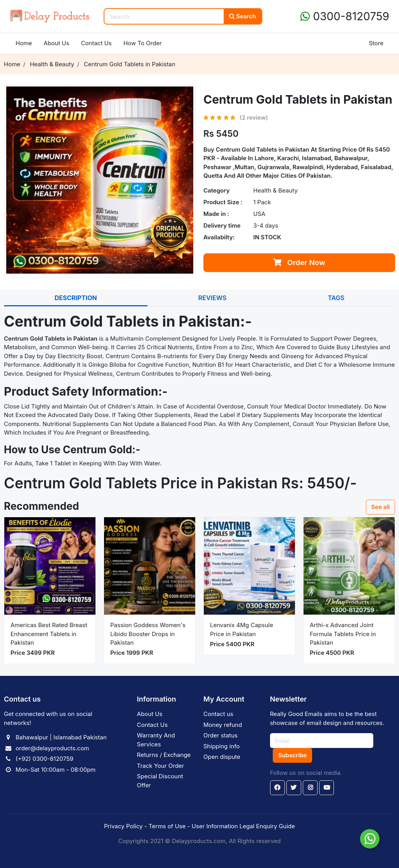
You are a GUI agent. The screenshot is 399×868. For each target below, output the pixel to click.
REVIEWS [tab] (213, 298)
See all (381, 507)
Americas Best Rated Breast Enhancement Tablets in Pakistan (49, 634)
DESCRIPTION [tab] (76, 298)
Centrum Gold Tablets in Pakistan (263, 149)
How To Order (143, 43)
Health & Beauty (275, 190)
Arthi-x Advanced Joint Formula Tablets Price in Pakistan (343, 634)
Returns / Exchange (164, 755)
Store (376, 43)
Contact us (218, 714)
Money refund (223, 725)
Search (243, 16)
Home (24, 43)
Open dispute (222, 757)
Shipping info (222, 746)
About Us (56, 43)
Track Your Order (160, 766)
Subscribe (292, 755)
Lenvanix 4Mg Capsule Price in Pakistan (242, 629)
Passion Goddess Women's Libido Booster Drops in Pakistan (148, 634)
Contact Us (96, 43)
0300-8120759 (345, 16)
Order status (221, 735)
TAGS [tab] (336, 298)
